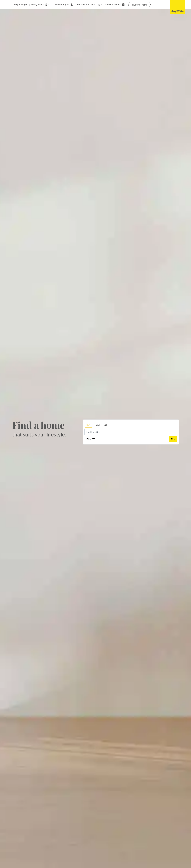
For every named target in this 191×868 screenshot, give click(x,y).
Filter (91, 439)
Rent (97, 425)
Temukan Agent (63, 4)
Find (173, 439)
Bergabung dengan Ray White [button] (31, 4)
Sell (106, 425)
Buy (88, 425)
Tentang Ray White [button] (88, 4)
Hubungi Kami (139, 5)
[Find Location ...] (131, 432)
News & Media (115, 4)
